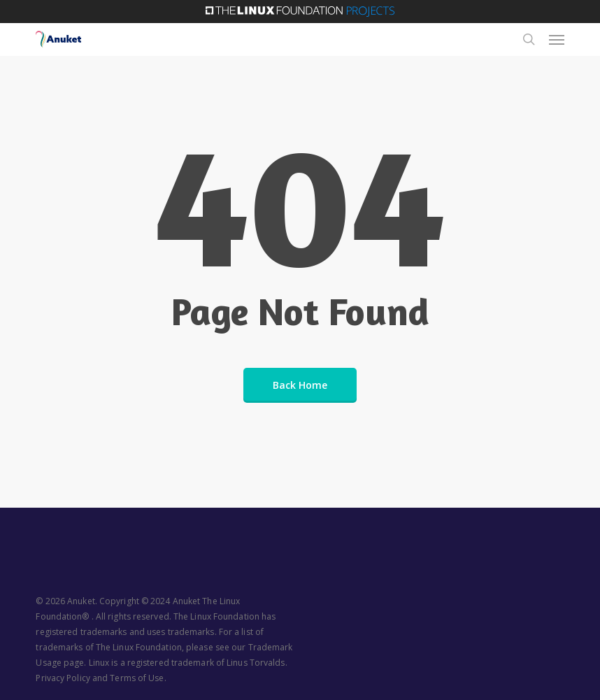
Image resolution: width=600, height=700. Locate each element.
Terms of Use (137, 678)
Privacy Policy (63, 678)
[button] (557, 39)
